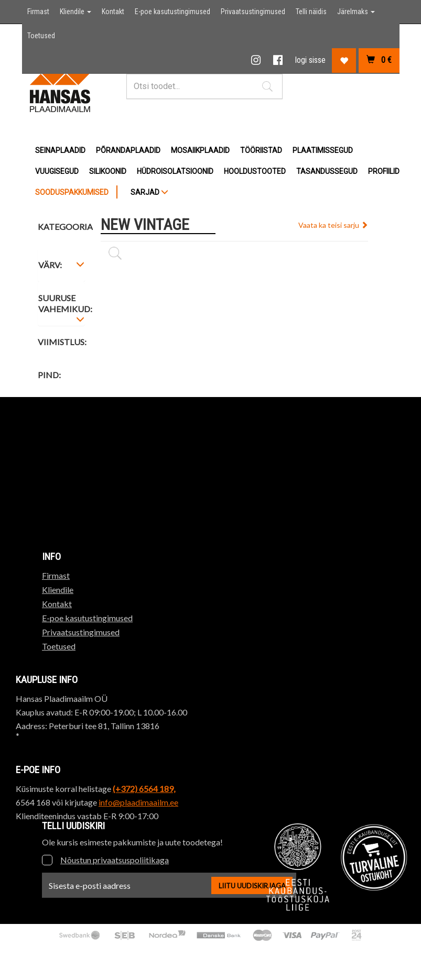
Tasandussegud (327, 171)
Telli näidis (311, 12)
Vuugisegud (57, 171)
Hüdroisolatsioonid (175, 171)
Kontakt (113, 12)
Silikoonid (108, 171)
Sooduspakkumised (72, 192)
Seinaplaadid (60, 150)
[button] (267, 86)
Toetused (41, 36)
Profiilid (384, 171)
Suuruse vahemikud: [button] (65, 305)
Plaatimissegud (323, 150)
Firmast (38, 12)
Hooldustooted (255, 171)
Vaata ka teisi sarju (333, 225)
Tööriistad (261, 150)
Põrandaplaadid (128, 150)
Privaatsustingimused (253, 12)
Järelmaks (356, 12)
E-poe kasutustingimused (172, 12)
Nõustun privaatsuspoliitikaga (115, 860)
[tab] (61, 267)
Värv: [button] (50, 265)
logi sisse (310, 60)
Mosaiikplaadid (200, 150)
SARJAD (149, 192)
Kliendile (75, 12)
